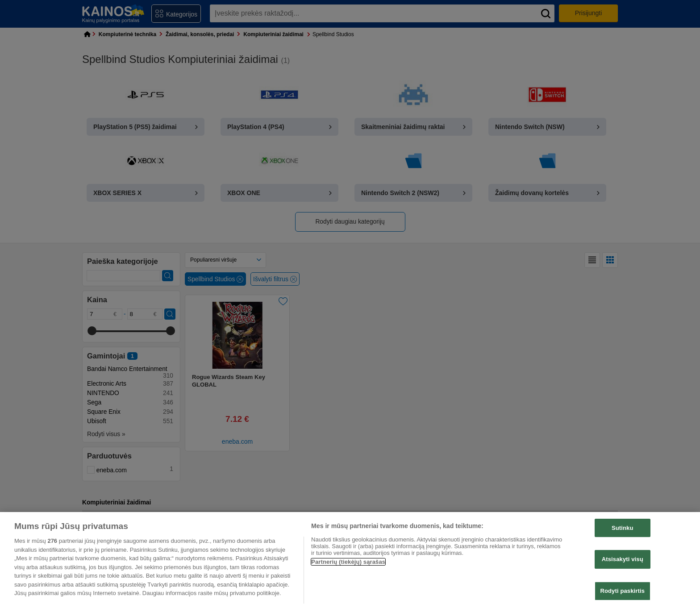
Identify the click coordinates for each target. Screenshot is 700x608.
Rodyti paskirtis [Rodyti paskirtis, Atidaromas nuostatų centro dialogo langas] (622, 591)
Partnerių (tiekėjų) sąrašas (348, 562)
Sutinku (623, 528)
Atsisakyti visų (623, 559)
